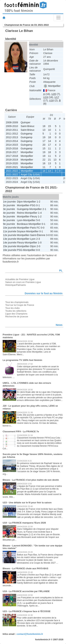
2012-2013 (12, 137)
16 (44, 163)
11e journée (10, 231)
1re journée (9, 202)
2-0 (38, 246)
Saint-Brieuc (27, 126)
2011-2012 (12, 134)
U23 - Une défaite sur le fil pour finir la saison (27, 503)
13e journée (10, 239)
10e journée (10, 228)
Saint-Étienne (38, 235)
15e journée (10, 246)
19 (44, 137)
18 (44, 126)
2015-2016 (12, 148)
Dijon (20, 202)
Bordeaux (22, 224)
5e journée (9, 216)
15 (49, 126)
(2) (53, 100)
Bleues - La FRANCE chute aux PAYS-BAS (25, 568)
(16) (47, 94)
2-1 (44, 209)
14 (49, 141)
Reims (21, 213)
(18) (48, 97)
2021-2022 (12, 171)
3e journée (9, 209)
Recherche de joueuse (17, 317)
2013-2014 (12, 141)
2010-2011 (12, 130)
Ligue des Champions (16, 314)
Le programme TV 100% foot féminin (22, 360)
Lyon (20, 220)
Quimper (25, 122)
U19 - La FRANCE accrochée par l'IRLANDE (26, 591)
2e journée (9, 205)
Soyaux (21, 231)
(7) (56, 94)
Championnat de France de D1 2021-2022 (27, 25)
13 (44, 130)
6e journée (9, 220)
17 (44, 141)
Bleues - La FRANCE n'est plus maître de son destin (31, 480)
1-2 (38, 202)
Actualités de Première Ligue (20, 279)
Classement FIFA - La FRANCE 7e (21, 431)
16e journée (10, 250)
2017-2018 (12, 156)
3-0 (48, 235)
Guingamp (26, 134)
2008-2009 (12, 122)
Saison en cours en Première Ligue (23, 282)
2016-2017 (12, 152)
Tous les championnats (17, 302)
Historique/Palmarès (16, 285)
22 (44, 160)
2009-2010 (12, 126)
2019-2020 (12, 163)
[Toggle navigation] (58, 18)
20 (44, 145)
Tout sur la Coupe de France (20, 305)
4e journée (9, 213)
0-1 (38, 205)
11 (49, 148)
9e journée (9, 224)
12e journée (10, 235)
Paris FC (35, 228)
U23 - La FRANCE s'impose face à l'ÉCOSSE (27, 611)
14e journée (10, 243)
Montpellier (52, 86)
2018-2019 (12, 160)
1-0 (40, 243)
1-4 (40, 213)
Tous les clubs (12, 308)
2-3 (38, 239)
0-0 (43, 228)
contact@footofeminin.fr (30, 634)
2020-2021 (12, 167)
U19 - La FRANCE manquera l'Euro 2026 (24, 523)
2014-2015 (12, 145)
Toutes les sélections (16, 311)
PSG (33, 205)
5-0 (38, 220)
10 (49, 130)
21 (49, 160)
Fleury (34, 216)
